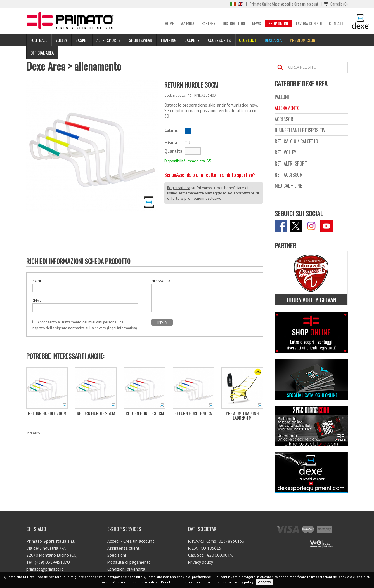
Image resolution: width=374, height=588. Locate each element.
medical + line (288, 186)
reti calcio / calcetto (296, 141)
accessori (285, 119)
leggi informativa (122, 328)
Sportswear (141, 40)
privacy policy (243, 582)
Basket (82, 40)
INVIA (162, 322)
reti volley (285, 152)
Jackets (192, 40)
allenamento (98, 66)
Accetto (264, 582)
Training (169, 40)
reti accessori (289, 175)
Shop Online (278, 23)
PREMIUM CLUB (303, 40)
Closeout (248, 40)
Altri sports (109, 40)
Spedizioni (117, 555)
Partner (208, 23)
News (257, 23)
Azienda (188, 23)
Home (169, 23)
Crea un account (306, 4)
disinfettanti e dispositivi (301, 130)
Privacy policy (201, 562)
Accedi (286, 4)
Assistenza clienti (124, 548)
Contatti (337, 23)
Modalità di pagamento (129, 562)
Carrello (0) (339, 4)
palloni (282, 97)
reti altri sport (291, 163)
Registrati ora (179, 188)
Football (39, 40)
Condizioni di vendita (126, 569)
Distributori (234, 23)
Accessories (219, 40)
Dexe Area (273, 40)
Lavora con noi (309, 23)
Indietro (33, 433)
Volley (61, 40)
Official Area (42, 53)
